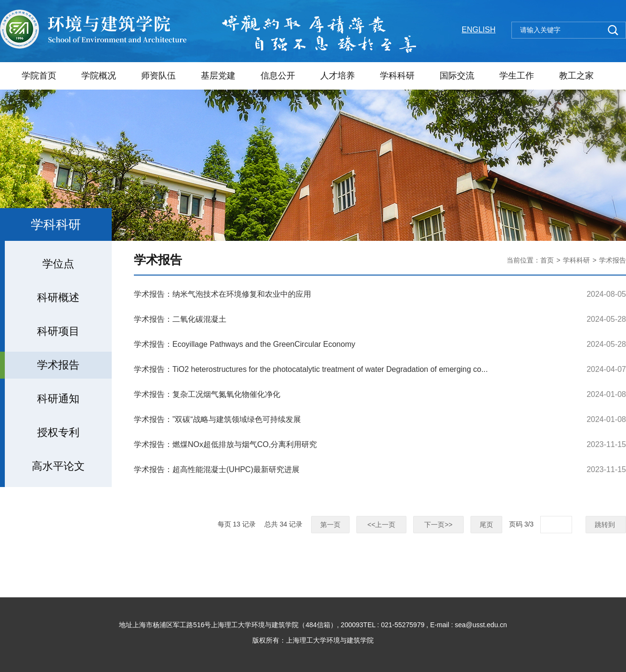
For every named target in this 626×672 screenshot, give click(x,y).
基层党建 (218, 76)
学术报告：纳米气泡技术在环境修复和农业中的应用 (222, 294)
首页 (547, 260)
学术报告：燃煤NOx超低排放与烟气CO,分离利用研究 (225, 444)
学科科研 (397, 76)
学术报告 (613, 260)
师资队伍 (158, 76)
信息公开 (278, 76)
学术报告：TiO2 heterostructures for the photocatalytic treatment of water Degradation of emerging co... (311, 369)
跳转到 (606, 525)
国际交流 (457, 76)
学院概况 (99, 76)
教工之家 (576, 76)
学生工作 (517, 76)
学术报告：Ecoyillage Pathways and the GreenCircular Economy (245, 344)
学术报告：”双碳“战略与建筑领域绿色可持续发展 (217, 419)
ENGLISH (479, 30)
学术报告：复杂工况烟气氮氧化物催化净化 (207, 394)
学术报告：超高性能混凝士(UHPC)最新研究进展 (217, 469)
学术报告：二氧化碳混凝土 (180, 319)
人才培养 (338, 76)
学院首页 (39, 76)
